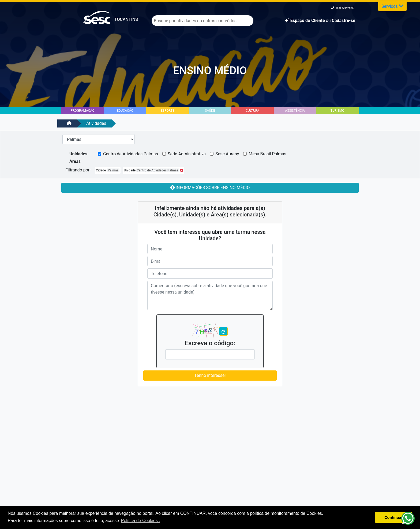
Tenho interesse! (210, 375)
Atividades (96, 123)
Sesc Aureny (227, 154)
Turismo (337, 111)
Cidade (108, 170)
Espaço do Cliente (305, 20)
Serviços (392, 6)
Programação (83, 111)
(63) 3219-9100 (343, 8)
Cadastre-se (343, 20)
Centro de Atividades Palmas (131, 154)
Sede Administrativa (187, 154)
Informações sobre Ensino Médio (210, 188)
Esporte (168, 111)
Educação (125, 111)
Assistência (295, 111)
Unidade (153, 170)
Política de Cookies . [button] (141, 521)
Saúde (210, 111)
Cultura (252, 111)
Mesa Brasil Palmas (267, 154)
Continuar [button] (393, 517)
